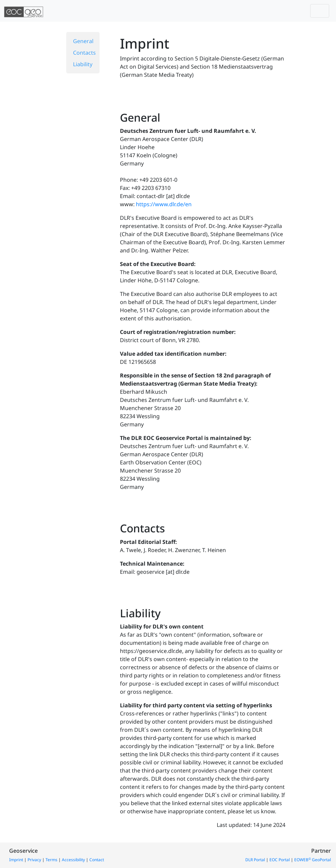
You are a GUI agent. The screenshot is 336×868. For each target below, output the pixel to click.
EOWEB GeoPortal (313, 860)
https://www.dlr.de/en (164, 204)
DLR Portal (255, 860)
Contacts (84, 53)
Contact (97, 860)
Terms (51, 860)
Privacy (34, 860)
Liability (83, 64)
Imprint (16, 860)
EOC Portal (280, 860)
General (83, 41)
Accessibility (73, 860)
